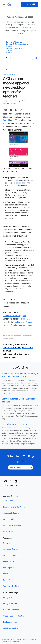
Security (7, 543)
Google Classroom (10, 101)
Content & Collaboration (17, 44)
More (9, 53)
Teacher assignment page (22, 325)
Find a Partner (9, 561)
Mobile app (19, 322)
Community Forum (11, 513)
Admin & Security (14, 48)
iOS (16, 120)
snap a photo (21, 183)
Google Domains (10, 604)
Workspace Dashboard (13, 525)
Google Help (9, 519)
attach (20, 193)
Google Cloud (9, 598)
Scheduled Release (10, 103)
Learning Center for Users (14, 507)
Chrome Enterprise (11, 610)
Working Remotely (11, 555)
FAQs (5, 574)
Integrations (8, 580)
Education (10, 50)
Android (6, 120)
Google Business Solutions (14, 616)
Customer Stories (11, 549)
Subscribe (30, 4)
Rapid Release (23, 101)
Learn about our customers (14, 424)
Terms (20, 641)
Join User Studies (10, 628)
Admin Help (8, 501)
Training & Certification (13, 586)
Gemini (9, 46)
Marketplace (9, 568)
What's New (8, 532)
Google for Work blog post (14, 316)
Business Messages (11, 622)
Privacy (15, 641)
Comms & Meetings (15, 42)
